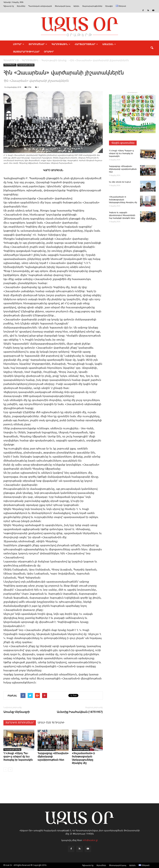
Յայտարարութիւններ (92, 6)
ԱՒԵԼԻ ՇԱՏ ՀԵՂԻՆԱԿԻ (51, 723)
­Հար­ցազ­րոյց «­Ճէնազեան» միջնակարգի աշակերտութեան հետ (123, 169)
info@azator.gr (90, 840)
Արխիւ (76, 6)
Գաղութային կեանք (26, 65)
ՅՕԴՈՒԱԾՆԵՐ (38, 44)
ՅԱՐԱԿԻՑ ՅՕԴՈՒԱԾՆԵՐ (20, 723)
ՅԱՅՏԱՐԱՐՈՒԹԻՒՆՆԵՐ (26, 52)
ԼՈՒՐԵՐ (19, 44)
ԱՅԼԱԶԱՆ (109, 44)
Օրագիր (109, 6)
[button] (152, 48)
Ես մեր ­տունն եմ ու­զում (120, 182)
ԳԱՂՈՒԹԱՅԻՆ (61, 44)
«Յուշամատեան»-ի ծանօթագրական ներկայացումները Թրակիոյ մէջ (123, 200)
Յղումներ (21, 6)
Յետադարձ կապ (63, 6)
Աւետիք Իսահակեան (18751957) (80, 712)
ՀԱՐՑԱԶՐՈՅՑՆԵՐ (86, 44)
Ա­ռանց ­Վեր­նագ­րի (17, 712)
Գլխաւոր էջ (9, 6)
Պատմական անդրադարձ (40, 6)
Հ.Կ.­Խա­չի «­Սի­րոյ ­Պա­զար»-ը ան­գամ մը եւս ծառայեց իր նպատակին (18, 757)
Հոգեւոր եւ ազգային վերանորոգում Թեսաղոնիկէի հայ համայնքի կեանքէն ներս (122, 215)
